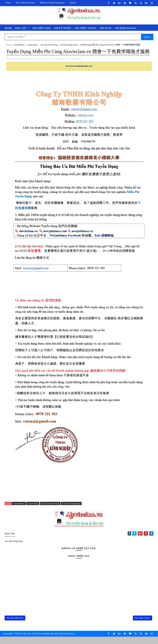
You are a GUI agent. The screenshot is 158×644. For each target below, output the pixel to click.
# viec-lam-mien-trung (50, 510)
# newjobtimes (19, 510)
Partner (73, 3)
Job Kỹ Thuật (62, 28)
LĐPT (29, 36)
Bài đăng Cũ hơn (142, 625)
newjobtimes (19, 45)
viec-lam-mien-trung (49, 45)
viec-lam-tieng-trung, (73, 65)
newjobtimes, (31, 65)
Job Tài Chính (14, 36)
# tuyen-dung (33, 510)
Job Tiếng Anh (41, 28)
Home (8, 3)
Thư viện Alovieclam (25, 3)
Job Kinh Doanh (125, 28)
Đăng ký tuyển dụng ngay (52, 3)
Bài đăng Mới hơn (15, 625)
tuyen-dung (32, 45)
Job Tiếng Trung (85, 28)
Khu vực (21, 28)
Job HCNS (106, 28)
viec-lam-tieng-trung (69, 45)
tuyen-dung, (42, 65)
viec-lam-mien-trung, (56, 65)
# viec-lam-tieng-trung (71, 510)
